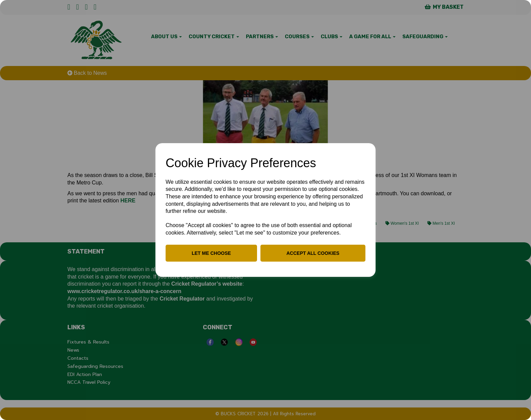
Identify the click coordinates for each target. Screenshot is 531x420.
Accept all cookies (313, 253)
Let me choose (211, 253)
